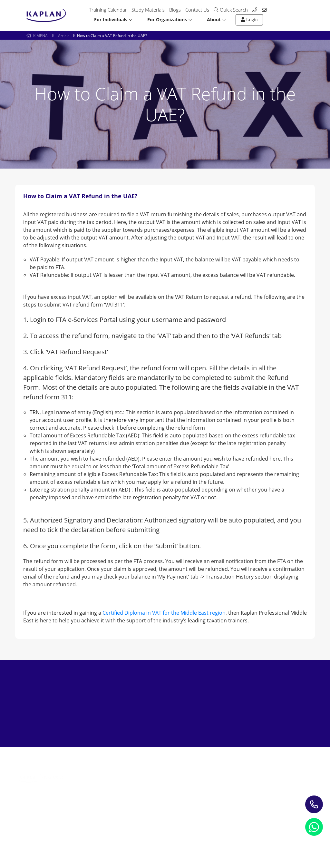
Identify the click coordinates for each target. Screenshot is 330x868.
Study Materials (148, 10)
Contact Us (197, 10)
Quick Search (231, 10)
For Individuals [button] (113, 20)
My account (213, 789)
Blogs (175, 10)
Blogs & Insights (156, 780)
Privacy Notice (31, 837)
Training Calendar (108, 10)
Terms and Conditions (124, 837)
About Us (211, 770)
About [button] (216, 20)
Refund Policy (73, 837)
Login (249, 20)
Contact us (212, 780)
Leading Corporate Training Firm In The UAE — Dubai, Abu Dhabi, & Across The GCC (99, 806)
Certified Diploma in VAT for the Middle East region (164, 613)
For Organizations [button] (170, 20)
